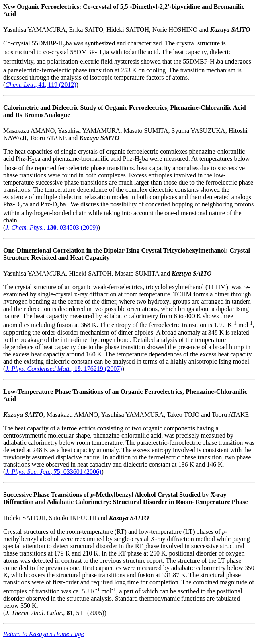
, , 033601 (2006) (53, 472)
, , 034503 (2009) (51, 227)
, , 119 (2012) (41, 85)
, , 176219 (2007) (63, 369)
